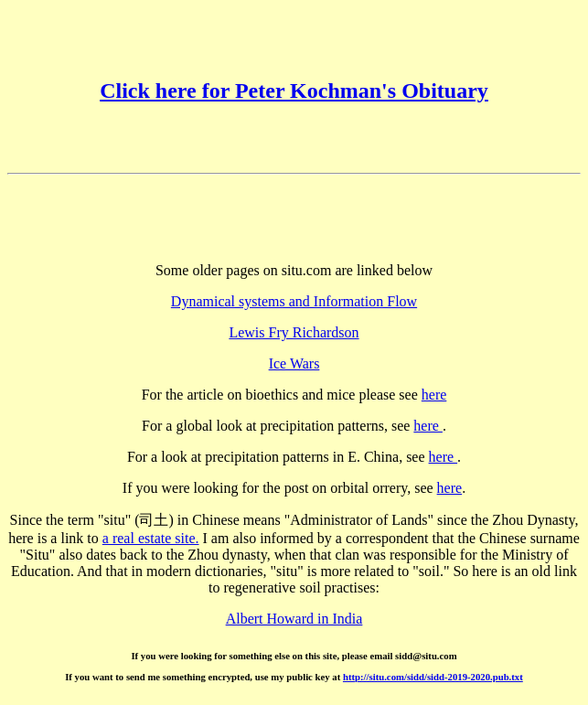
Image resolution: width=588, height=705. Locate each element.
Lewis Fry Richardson (294, 332)
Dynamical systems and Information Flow (294, 301)
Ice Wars (294, 363)
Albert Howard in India (294, 619)
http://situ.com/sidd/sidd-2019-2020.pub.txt (433, 677)
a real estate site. (151, 538)
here (434, 395)
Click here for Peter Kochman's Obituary (294, 91)
